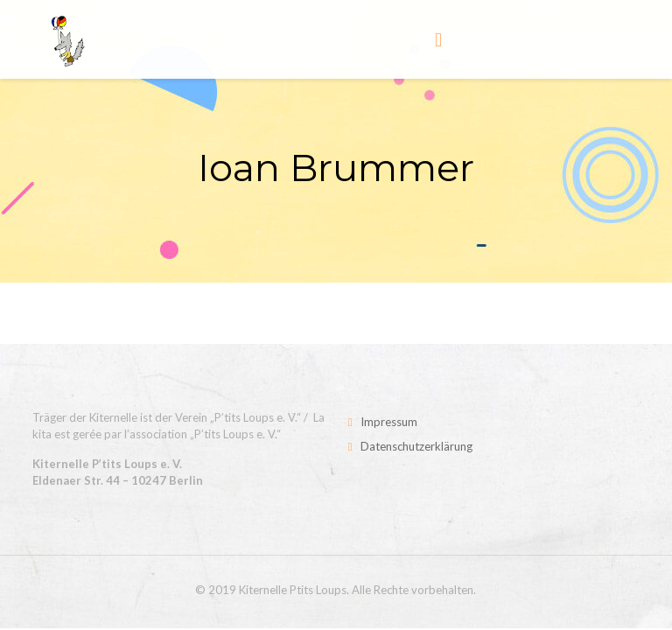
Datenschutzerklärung (416, 446)
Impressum (389, 422)
